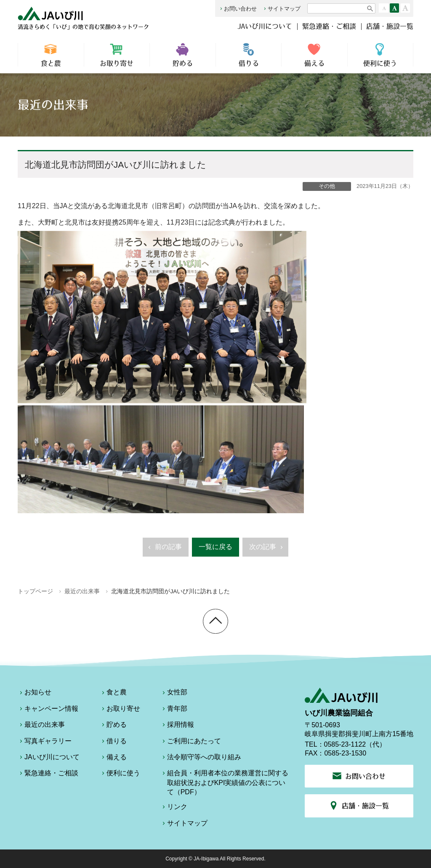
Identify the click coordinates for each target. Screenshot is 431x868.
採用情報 (177, 726)
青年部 (174, 710)
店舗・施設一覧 (390, 26)
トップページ (35, 591)
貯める (183, 55)
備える (314, 55)
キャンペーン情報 (48, 710)
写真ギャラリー (45, 742)
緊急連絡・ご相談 (329, 26)
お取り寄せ (117, 55)
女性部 (174, 694)
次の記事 (267, 549)
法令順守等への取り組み (201, 758)
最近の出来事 (82, 591)
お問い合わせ (238, 9)
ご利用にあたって (191, 742)
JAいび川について (265, 26)
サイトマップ (281, 9)
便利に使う (380, 55)
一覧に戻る (215, 547)
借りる (249, 55)
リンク (174, 808)
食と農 (51, 55)
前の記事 (164, 549)
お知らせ (35, 694)
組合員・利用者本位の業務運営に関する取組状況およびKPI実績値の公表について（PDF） (224, 782)
